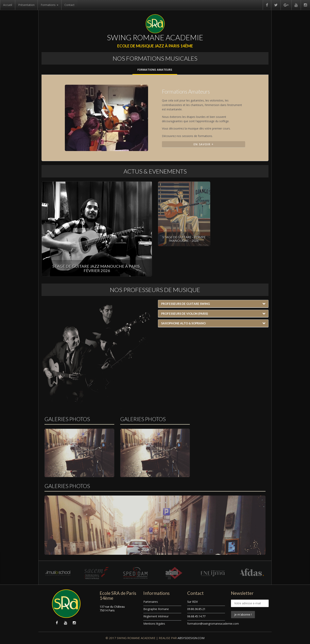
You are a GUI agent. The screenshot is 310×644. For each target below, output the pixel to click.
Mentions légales (154, 624)
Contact (69, 5)
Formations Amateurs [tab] (155, 70)
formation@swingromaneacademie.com (213, 624)
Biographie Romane (156, 609)
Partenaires (151, 602)
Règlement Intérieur (156, 616)
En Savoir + (204, 144)
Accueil (8, 5)
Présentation (26, 5)
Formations (50, 5)
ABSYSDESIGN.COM (191, 638)
